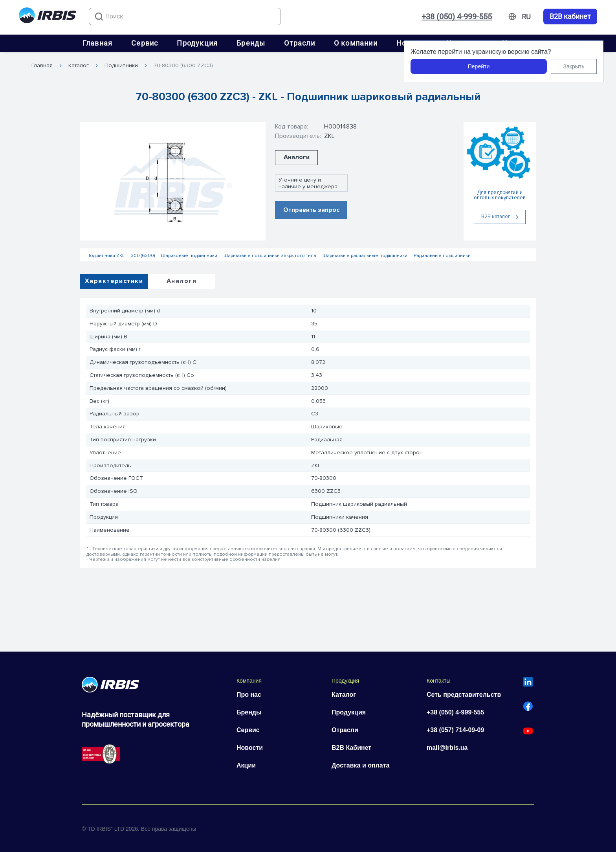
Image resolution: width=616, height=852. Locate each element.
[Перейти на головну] (48, 17)
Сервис (145, 43)
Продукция (197, 43)
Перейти (479, 66)
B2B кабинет (570, 17)
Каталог (79, 66)
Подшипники (121, 66)
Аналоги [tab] (181, 281)
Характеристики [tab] (114, 281)
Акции (246, 765)
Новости (250, 748)
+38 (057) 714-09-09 (455, 730)
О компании (356, 43)
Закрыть (574, 66)
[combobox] (185, 17)
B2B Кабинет (351, 748)
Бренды (251, 43)
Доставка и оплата (361, 765)
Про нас (249, 695)
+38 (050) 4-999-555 (457, 17)
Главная (97, 43)
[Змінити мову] (526, 17)
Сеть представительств (464, 695)
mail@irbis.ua (447, 748)
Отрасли (299, 43)
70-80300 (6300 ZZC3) (183, 66)
